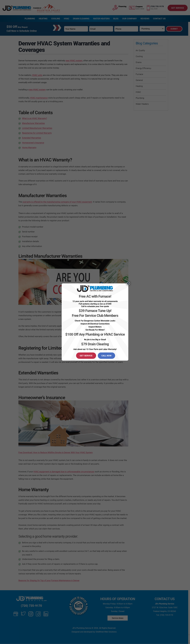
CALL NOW (106, 356)
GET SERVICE (86, 356)
